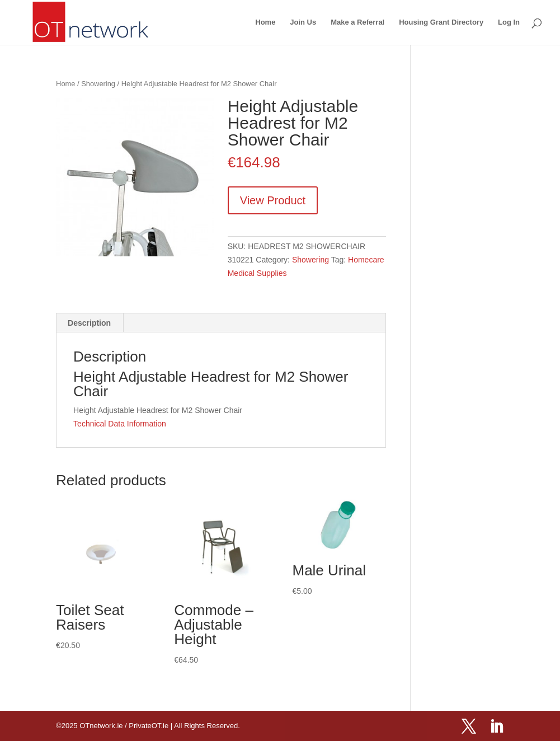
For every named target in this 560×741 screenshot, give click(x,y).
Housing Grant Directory (441, 22)
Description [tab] (89, 323)
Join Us (303, 22)
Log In (509, 22)
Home (265, 22)
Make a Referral (357, 22)
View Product (273, 200)
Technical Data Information (120, 424)
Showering (98, 84)
